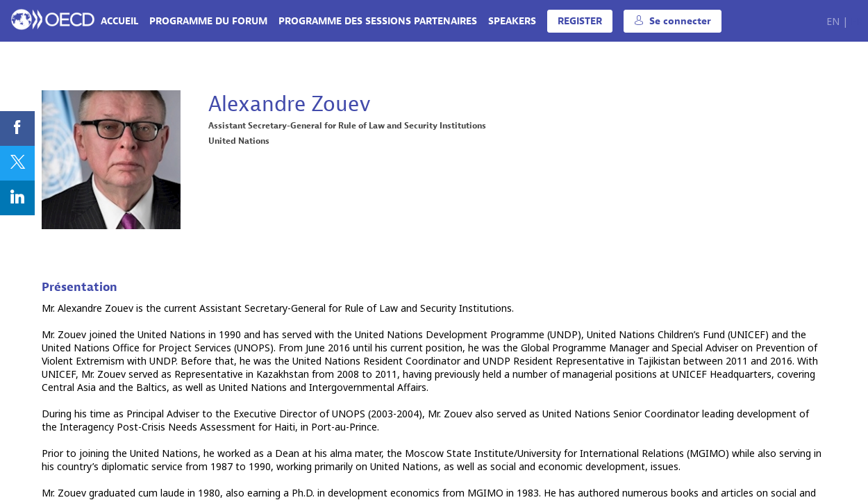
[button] (580, 21)
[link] (119, 21)
